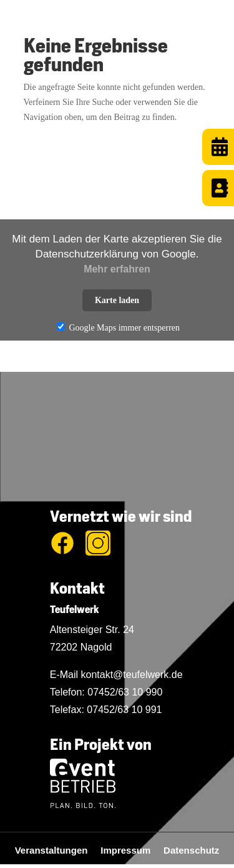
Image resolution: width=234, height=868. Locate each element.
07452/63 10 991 (124, 710)
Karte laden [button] (117, 300)
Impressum (132, 850)
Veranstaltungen (58, 850)
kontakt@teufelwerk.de (132, 675)
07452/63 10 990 (125, 692)
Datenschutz (191, 850)
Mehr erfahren (117, 269)
